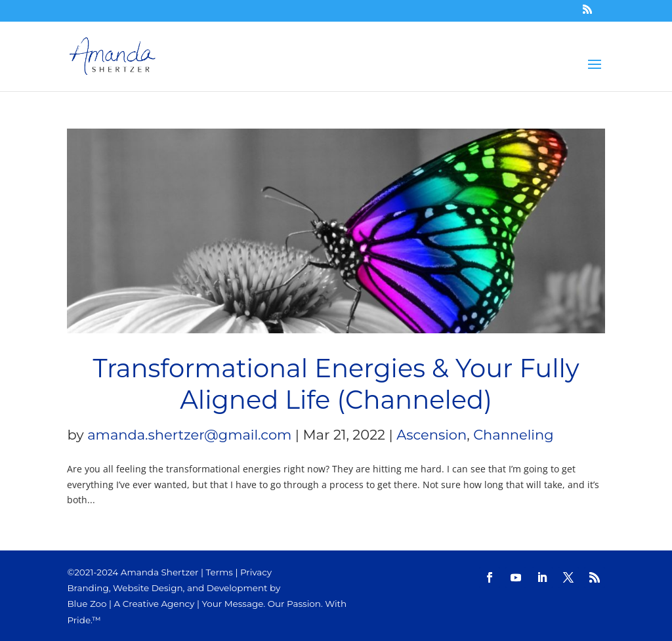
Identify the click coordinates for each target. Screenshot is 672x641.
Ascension (431, 435)
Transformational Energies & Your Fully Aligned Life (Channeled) (336, 384)
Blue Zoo (87, 604)
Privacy (256, 572)
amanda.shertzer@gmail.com (189, 435)
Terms (220, 572)
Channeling (513, 435)
